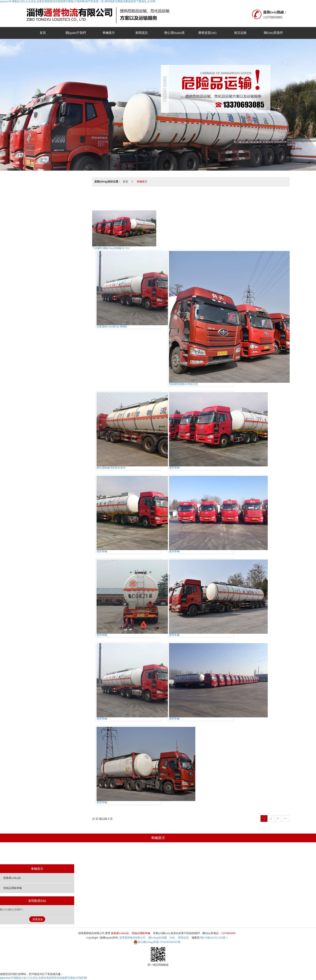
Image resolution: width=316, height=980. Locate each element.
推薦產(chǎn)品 (175, 197)
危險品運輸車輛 (205, 197)
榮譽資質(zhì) (207, 33)
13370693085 (228, 933)
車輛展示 (109, 33)
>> (285, 818)
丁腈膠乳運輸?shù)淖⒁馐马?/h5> (111, 248)
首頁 (43, 33)
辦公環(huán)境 (175, 33)
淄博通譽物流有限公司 (132, 938)
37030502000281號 (157, 942)
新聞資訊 (142, 33)
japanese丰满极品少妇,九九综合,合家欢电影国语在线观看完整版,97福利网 (43, 978)
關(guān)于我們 (76, 33)
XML (173, 938)
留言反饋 (240, 33)
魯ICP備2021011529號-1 (214, 938)
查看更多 (38, 919)
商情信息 (183, 938)
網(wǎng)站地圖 (158, 938)
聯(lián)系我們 (273, 33)
